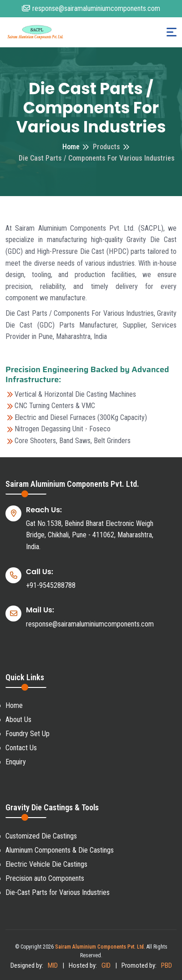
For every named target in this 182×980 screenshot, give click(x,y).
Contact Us (21, 748)
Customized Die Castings (41, 836)
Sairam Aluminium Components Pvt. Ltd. (100, 947)
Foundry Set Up (28, 734)
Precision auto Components (45, 878)
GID (106, 965)
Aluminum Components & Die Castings (60, 850)
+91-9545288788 (51, 585)
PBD (167, 965)
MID (53, 965)
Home (71, 147)
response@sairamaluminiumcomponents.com (91, 8)
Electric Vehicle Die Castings (46, 864)
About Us (18, 720)
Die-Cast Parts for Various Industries (58, 892)
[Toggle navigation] (172, 32)
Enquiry (16, 762)
